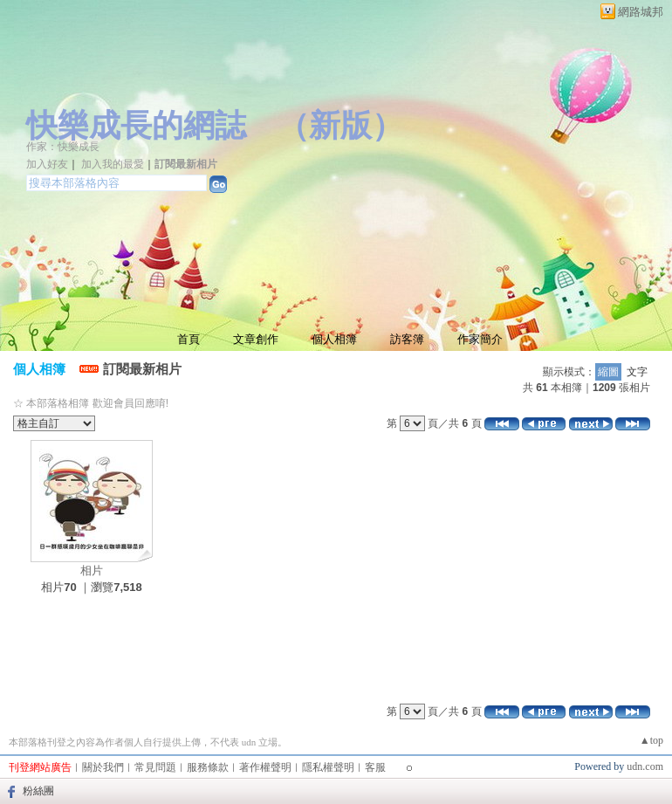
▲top (651, 740)
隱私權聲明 (328, 767)
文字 (637, 372)
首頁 (189, 339)
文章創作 (256, 339)
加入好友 (47, 164)
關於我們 (103, 767)
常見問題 (155, 767)
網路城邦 (641, 12)
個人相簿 (334, 339)
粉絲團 (38, 791)
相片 (92, 570)
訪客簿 (407, 339)
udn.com (645, 766)
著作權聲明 (265, 767)
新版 (340, 126)
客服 (375, 767)
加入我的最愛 (113, 164)
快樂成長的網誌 (136, 126)
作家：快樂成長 (63, 147)
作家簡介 (480, 339)
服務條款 (208, 767)
